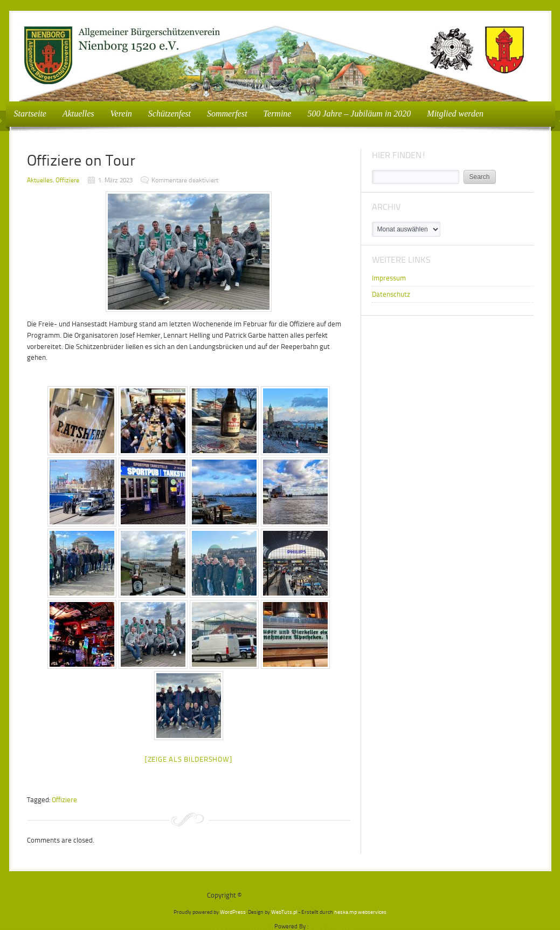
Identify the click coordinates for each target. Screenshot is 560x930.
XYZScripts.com (330, 926)
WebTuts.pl (284, 912)
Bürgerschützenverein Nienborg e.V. (298, 895)
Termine (278, 114)
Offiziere (67, 180)
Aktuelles (78, 114)
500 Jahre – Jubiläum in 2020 (359, 114)
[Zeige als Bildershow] (189, 759)
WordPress (233, 912)
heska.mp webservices (360, 912)
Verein (118, 113)
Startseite (30, 114)
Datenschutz (391, 294)
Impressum (389, 278)
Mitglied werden (455, 114)
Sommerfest (227, 114)
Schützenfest (170, 114)
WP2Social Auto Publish (241, 926)
